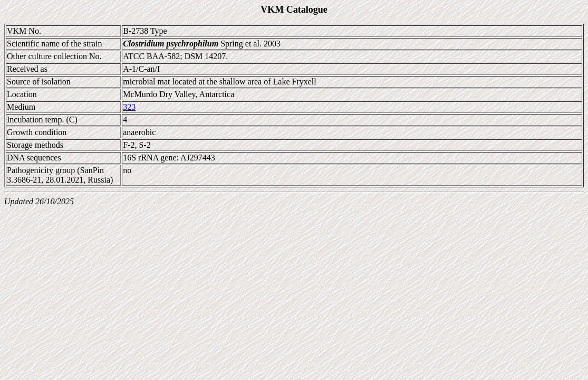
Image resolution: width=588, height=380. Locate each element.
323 (129, 107)
